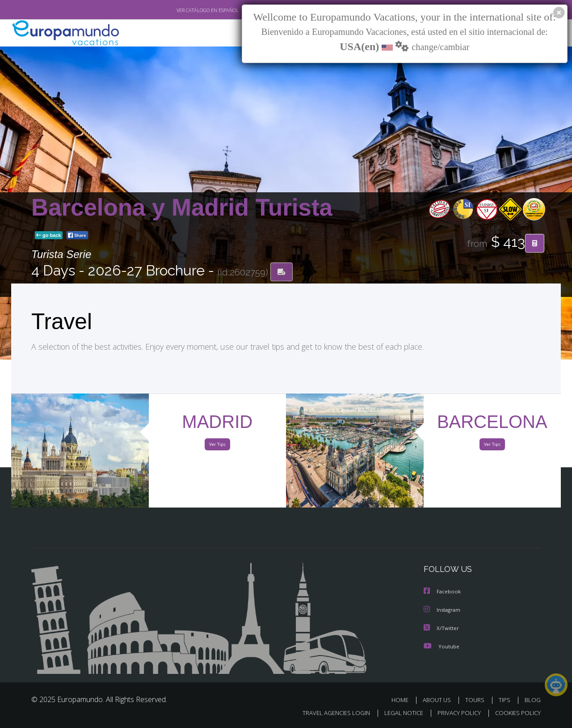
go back (49, 236)
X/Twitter (442, 629)
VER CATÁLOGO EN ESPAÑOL (187, 10)
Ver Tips (217, 446)
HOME (403, 700)
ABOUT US (439, 700)
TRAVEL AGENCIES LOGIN (328, 713)
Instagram (443, 611)
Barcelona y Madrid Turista (182, 208)
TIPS (506, 700)
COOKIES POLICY (516, 713)
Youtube (442, 646)
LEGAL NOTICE (398, 713)
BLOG (533, 700)
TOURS (477, 700)
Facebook (443, 593)
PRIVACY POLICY (455, 713)
